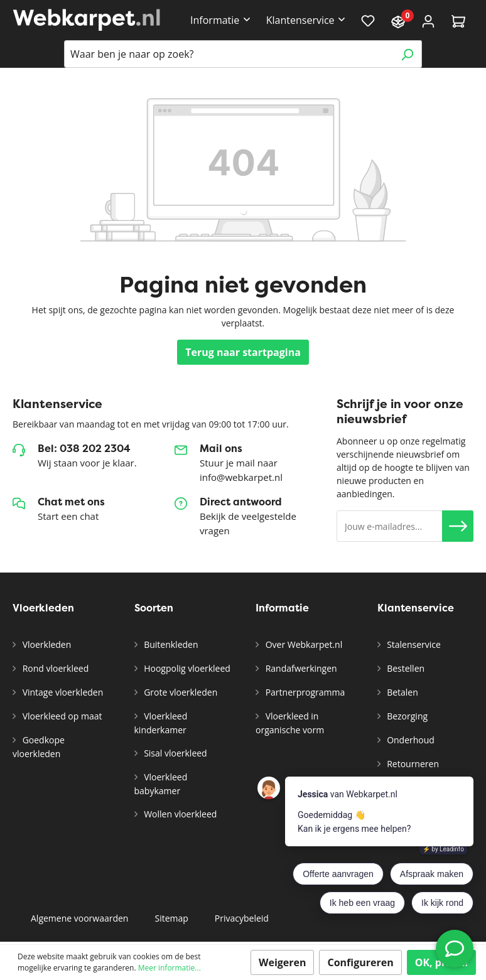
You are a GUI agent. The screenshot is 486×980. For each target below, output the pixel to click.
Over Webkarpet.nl (303, 644)
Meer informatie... (170, 968)
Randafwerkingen (300, 668)
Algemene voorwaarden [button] (79, 918)
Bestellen (405, 668)
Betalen (402, 692)
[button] (458, 526)
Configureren (360, 962)
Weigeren (283, 962)
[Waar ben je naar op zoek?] (229, 54)
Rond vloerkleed (54, 668)
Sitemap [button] (171, 918)
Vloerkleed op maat (61, 716)
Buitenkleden (170, 644)
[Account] (428, 20)
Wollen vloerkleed (180, 814)
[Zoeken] (407, 54)
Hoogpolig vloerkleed (186, 668)
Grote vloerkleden (180, 692)
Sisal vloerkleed (175, 753)
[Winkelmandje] (458, 20)
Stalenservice (413, 644)
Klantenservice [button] (300, 20)
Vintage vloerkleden (62, 692)
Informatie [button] (215, 20)
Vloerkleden (46, 644)
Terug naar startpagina (243, 352)
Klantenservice (416, 608)
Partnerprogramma (304, 692)
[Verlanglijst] (368, 20)
